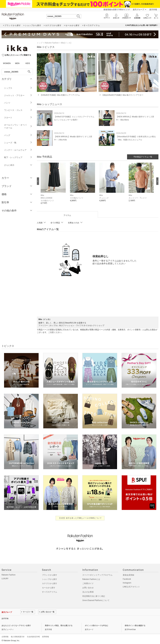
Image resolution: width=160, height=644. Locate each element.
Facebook (127, 579)
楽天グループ (139, 10)
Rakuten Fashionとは (91, 579)
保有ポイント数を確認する (135, 626)
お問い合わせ (88, 588)
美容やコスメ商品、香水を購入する (59, 626)
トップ (40, 43)
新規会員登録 (128, 575)
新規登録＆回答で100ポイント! (117, 10)
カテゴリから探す (50, 583)
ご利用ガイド (88, 583)
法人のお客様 (88, 592)
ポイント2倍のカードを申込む (97, 626)
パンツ (18, 103)
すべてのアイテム (50, 592)
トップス (18, 88)
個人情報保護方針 (18, 637)
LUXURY (5, 579)
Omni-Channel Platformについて (96, 600)
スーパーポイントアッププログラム (97, 575)
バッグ (18, 135)
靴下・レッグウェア (18, 157)
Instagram (127, 583)
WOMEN (7, 63)
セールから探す (49, 588)
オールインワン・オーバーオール (18, 126)
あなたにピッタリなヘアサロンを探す (16, 626)
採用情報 (45, 637)
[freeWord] (17, 72)
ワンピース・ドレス (18, 110)
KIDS (28, 63)
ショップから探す (50, 579)
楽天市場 (153, 10)
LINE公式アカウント (131, 587)
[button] (54, 186)
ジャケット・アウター (18, 95)
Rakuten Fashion (52, 43)
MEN (17, 63)
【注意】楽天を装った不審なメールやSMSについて (80, 518)
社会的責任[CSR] (33, 637)
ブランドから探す (50, 575)
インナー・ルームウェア (18, 150)
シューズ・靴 (18, 143)
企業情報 (5, 637)
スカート (18, 118)
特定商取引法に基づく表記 (94, 596)
